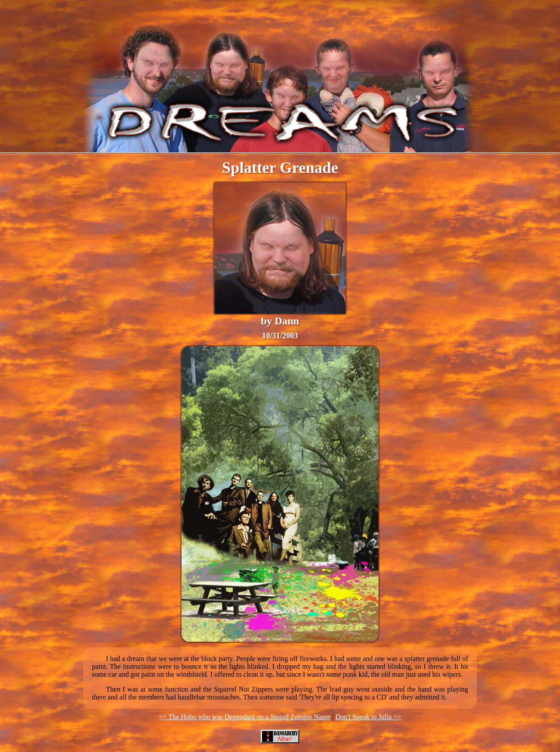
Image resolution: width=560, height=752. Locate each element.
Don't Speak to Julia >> (369, 717)
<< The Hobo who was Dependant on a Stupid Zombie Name (245, 717)
